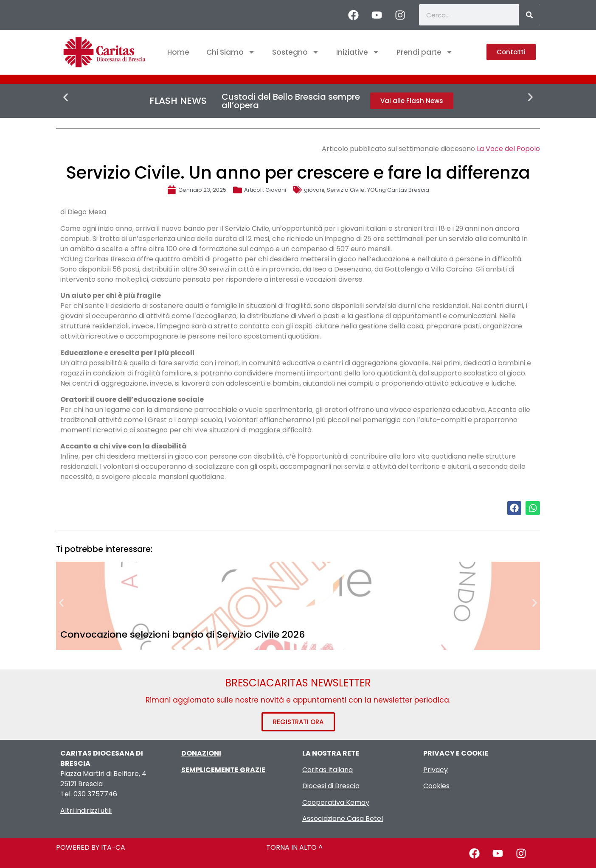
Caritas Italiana (328, 770)
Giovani (276, 190)
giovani (314, 190)
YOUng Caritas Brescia (398, 190)
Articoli (253, 190)
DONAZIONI (201, 753)
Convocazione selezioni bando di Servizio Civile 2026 (183, 634)
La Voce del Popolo (508, 149)
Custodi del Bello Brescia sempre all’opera (291, 101)
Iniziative (358, 52)
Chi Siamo (231, 52)
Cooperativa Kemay (336, 802)
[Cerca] (529, 15)
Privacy (436, 770)
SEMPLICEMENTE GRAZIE (223, 770)
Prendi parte (425, 52)
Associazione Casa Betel (343, 819)
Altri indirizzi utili (86, 811)
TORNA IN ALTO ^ (294, 847)
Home (178, 52)
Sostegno (296, 52)
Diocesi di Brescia (331, 786)
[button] (66, 97)
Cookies (436, 786)
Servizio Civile (346, 190)
